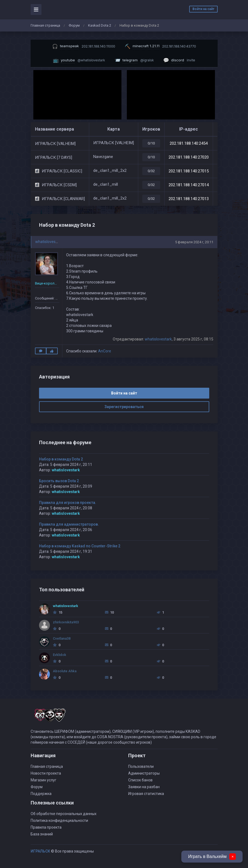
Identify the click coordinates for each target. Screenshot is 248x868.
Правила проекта (46, 827)
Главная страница (45, 25)
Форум (74, 25)
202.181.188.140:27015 (189, 171)
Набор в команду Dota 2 (61, 459)
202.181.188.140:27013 (189, 199)
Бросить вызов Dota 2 (59, 481)
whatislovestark (49, 242)
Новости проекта (46, 773)
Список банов (140, 780)
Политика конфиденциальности (59, 820)
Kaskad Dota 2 (100, 25)
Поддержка (41, 794)
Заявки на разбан (144, 787)
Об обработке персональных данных (64, 814)
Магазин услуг (44, 780)
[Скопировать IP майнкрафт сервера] (160, 46)
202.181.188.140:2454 (189, 143)
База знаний (42, 834)
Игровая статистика (146, 794)
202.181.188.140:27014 (189, 185)
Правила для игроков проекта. (68, 503)
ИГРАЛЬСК (40, 851)
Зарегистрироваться (124, 407)
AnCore (105, 351)
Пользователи (141, 766)
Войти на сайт (203, 9)
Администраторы (144, 773)
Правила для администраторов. (69, 524)
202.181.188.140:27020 (189, 157)
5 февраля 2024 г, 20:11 (194, 242)
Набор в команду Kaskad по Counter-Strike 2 (80, 546)
